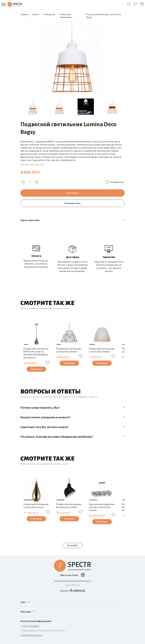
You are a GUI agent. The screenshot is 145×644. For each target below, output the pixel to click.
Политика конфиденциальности (73, 581)
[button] (26, 344)
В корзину (72, 193)
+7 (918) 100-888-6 (30, 626)
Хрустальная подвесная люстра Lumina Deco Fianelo (102, 507)
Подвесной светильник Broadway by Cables (69, 506)
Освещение (50, 14)
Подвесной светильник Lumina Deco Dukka (102, 350)
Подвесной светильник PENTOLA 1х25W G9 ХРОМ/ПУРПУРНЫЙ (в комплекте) (36, 353)
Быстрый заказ (73, 203)
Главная (24, 14)
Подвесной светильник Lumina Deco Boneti (69, 350)
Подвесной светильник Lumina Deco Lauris (36, 506)
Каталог (36, 14)
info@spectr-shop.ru (31, 635)
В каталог (72, 545)
